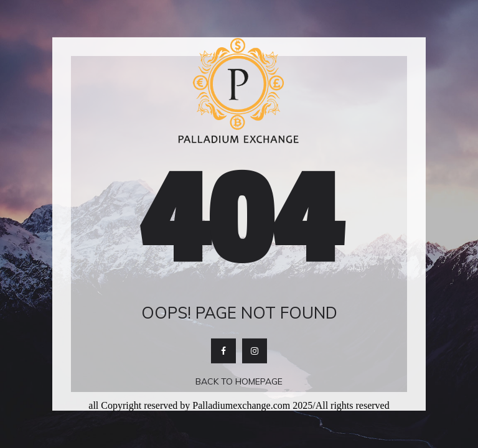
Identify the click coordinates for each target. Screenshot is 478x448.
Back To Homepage (239, 381)
